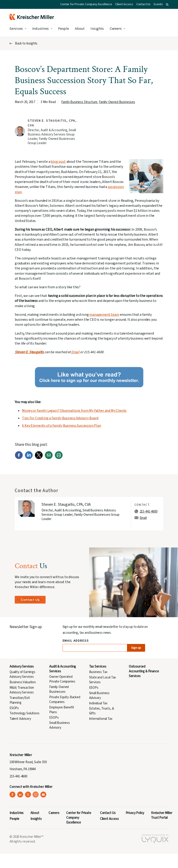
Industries (40, 28)
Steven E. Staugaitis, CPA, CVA (66, 504)
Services (16, 28)
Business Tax (98, 672)
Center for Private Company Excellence (86, 4)
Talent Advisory (20, 719)
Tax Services (98, 667)
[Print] (59, 458)
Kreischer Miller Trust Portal (162, 815)
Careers (116, 28)
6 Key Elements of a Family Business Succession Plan (61, 426)
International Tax (101, 719)
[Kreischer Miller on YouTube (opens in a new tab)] (43, 795)
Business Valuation (23, 682)
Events (158, 4)
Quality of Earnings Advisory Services (22, 674)
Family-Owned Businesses (117, 102)
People (63, 28)
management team (104, 315)
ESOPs (14, 708)
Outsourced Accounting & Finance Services (144, 671)
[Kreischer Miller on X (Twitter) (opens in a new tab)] (28, 795)
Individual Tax (98, 703)
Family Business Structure (79, 102)
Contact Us (143, 4)
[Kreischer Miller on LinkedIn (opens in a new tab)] (20, 795)
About (80, 28)
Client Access (124, 4)
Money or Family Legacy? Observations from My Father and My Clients (74, 411)
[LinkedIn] (29, 458)
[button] (167, 5)
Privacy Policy (135, 813)
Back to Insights (26, 43)
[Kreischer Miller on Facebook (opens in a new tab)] (13, 795)
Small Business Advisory (60, 725)
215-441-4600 (149, 512)
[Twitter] (39, 458)
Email (75, 352)
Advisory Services (22, 667)
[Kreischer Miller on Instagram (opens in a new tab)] (36, 795)
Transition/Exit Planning (20, 700)
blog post (58, 162)
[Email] (49, 458)
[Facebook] (19, 458)
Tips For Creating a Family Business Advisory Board (60, 418)
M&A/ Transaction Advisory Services (22, 690)
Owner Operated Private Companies (62, 679)
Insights (97, 28)
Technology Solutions (24, 713)
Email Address (76, 641)
